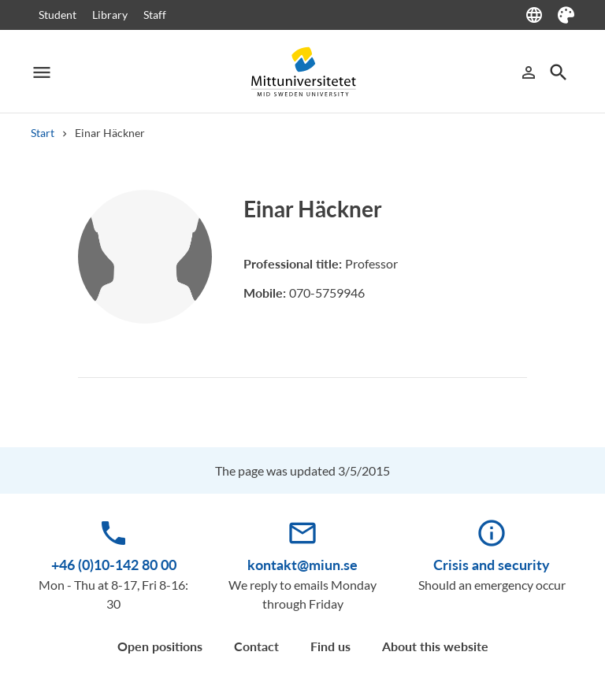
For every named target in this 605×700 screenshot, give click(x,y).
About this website (435, 646)
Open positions (160, 646)
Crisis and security (492, 565)
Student (58, 15)
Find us (330, 646)
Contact (256, 646)
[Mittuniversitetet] (302, 72)
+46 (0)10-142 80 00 (114, 565)
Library (110, 15)
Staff (155, 15)
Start (43, 133)
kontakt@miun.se (302, 565)
